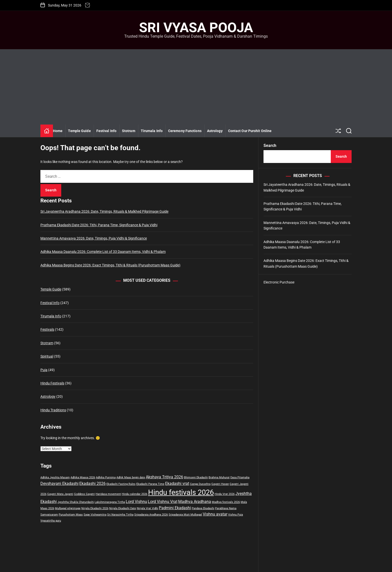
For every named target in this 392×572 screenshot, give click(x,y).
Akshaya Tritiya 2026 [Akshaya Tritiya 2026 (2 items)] (165, 477)
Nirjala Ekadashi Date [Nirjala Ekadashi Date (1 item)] (123, 508)
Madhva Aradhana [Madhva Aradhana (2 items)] (195, 502)
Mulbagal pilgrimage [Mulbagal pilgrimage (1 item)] (68, 508)
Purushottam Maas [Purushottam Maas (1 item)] (71, 515)
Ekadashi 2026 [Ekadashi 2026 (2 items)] (92, 483)
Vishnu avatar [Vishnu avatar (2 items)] (215, 514)
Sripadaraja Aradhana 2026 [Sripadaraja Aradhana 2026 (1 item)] (151, 515)
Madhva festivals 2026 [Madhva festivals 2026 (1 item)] (226, 502)
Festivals (47, 329)
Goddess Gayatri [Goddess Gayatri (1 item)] (84, 494)
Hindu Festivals (52, 383)
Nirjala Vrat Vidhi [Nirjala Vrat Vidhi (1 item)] (147, 508)
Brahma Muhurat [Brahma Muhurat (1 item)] (219, 477)
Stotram (129, 131)
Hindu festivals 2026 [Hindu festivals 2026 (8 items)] (181, 492)
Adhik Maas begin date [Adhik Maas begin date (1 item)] (131, 477)
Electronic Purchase (279, 282)
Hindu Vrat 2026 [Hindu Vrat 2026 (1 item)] (225, 494)
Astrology (215, 131)
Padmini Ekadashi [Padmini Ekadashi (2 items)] (175, 508)
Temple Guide (79, 131)
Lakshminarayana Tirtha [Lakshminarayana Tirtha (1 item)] (110, 502)
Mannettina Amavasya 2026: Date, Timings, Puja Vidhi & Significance (94, 238)
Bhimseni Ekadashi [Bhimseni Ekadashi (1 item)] (196, 477)
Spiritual (47, 356)
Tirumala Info (152, 131)
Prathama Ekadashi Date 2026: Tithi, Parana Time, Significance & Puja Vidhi (99, 225)
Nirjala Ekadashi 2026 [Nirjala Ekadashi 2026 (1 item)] (95, 508)
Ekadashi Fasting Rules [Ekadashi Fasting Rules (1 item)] (121, 484)
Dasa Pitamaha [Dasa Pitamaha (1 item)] (240, 477)
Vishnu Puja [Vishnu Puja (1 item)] (236, 515)
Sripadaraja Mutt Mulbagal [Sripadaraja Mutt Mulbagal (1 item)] (185, 515)
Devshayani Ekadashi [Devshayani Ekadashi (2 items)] (59, 483)
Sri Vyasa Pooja (196, 28)
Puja (44, 370)
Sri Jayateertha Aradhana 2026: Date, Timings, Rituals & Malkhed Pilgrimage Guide (104, 211)
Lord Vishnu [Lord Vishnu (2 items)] (136, 502)
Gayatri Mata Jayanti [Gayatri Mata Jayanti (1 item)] (60, 494)
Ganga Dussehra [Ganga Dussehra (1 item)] (200, 484)
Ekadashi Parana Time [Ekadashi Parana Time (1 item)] (150, 484)
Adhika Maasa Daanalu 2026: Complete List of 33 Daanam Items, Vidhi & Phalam (103, 252)
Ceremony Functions (185, 131)
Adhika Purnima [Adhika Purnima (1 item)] (106, 477)
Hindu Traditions (53, 410)
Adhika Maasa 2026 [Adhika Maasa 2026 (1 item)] (83, 477)
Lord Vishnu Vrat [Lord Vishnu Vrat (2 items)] (163, 502)
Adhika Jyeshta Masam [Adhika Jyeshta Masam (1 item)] (55, 477)
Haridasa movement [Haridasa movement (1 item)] (108, 494)
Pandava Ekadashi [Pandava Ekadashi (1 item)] (203, 508)
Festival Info (106, 131)
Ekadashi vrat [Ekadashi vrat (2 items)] (177, 483)
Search (270, 146)
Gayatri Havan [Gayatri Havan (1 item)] (220, 484)
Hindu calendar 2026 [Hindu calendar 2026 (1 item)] (135, 494)
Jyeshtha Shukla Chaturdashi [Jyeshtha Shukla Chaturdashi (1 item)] (76, 502)
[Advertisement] (196, 87)
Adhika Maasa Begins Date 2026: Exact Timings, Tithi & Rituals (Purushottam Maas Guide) (110, 265)
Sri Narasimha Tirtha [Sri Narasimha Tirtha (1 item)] (120, 515)
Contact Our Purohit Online (250, 131)
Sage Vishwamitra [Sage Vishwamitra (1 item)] (95, 515)
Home (58, 131)
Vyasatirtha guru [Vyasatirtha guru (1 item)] (51, 521)
